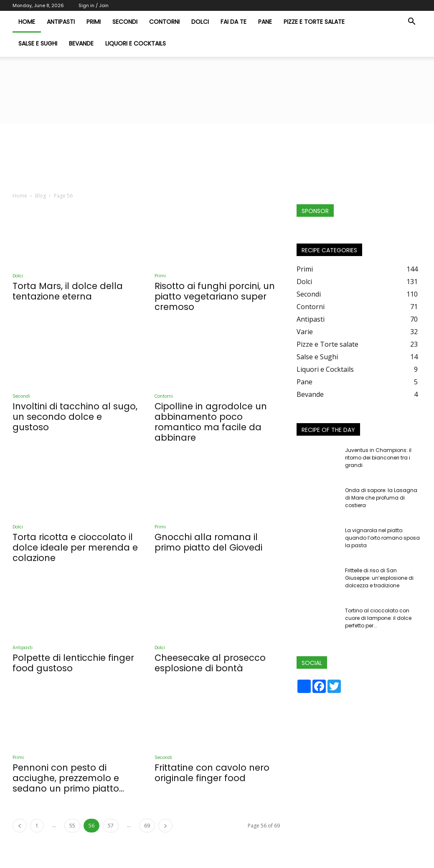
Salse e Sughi (38, 43)
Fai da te (233, 22)
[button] (412, 22)
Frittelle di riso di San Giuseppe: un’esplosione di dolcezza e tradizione (379, 578)
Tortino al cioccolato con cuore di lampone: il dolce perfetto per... (378, 618)
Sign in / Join (94, 5)
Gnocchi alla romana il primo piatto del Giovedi (208, 542)
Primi (94, 22)
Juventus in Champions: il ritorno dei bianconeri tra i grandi (378, 458)
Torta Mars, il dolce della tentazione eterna (68, 291)
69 (147, 826)
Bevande (81, 43)
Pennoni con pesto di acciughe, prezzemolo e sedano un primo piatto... (68, 778)
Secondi (125, 22)
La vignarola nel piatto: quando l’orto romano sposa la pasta (382, 538)
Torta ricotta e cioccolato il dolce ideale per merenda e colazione (75, 547)
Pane (265, 22)
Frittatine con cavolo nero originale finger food (212, 773)
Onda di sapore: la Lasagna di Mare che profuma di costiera (381, 498)
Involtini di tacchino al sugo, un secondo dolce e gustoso (75, 417)
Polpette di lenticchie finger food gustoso (73, 663)
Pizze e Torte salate (314, 22)
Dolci (200, 22)
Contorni (164, 22)
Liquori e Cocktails (136, 43)
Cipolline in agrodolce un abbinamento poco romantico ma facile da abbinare (211, 422)
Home (20, 196)
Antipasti (61, 22)
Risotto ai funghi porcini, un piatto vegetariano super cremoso (215, 296)
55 (72, 826)
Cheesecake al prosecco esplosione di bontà (210, 663)
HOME (27, 22)
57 (111, 826)
